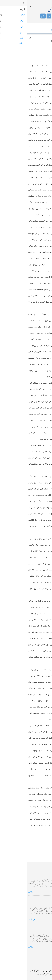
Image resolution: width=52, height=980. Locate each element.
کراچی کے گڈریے (43, 871)
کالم (35, 16)
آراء (22, 16)
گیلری (16, 16)
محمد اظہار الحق (29, 9)
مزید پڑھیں (5, 891)
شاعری (29, 16)
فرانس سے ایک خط (43, 926)
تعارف (41, 16)
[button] (3, 38)
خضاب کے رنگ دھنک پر (41, 899)
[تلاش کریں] (3, 6)
